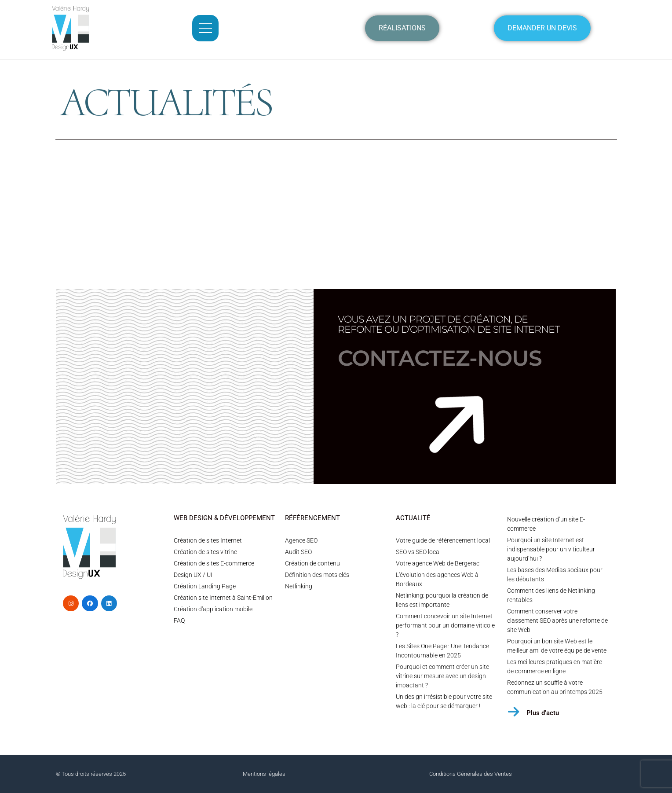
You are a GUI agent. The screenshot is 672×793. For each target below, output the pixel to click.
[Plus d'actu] (513, 712)
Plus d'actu (543, 713)
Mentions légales (264, 774)
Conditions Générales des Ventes (471, 774)
